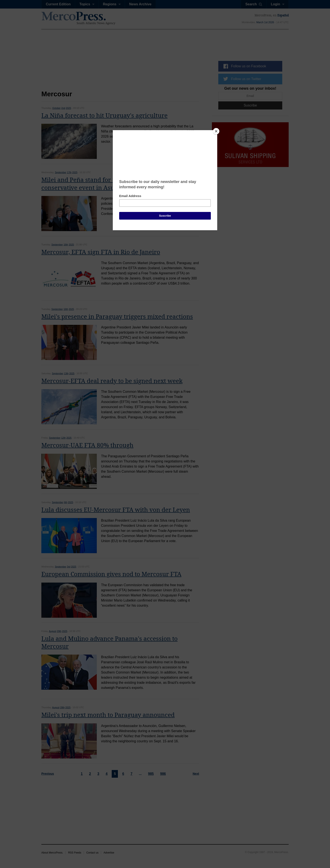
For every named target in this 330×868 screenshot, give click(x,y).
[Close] (216, 131)
